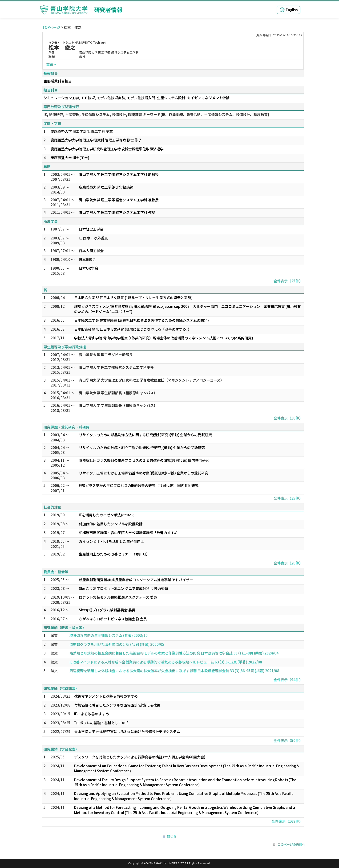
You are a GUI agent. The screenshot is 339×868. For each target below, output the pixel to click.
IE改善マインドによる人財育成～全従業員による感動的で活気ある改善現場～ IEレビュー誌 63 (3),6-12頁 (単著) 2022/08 (166, 662)
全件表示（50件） (288, 740)
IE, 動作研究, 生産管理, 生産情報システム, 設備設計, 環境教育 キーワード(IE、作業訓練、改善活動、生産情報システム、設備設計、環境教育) (156, 114)
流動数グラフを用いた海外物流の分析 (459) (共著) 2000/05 (117, 644)
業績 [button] (50, 64)
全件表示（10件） (288, 418)
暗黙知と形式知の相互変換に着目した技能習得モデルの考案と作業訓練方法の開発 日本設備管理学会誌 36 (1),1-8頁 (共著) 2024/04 (174, 653)
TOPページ (51, 27)
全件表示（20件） (288, 563)
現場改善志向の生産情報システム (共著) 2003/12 (109, 635)
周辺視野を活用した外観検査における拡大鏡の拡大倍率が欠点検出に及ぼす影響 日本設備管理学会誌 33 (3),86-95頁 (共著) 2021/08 (174, 671)
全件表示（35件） (288, 498)
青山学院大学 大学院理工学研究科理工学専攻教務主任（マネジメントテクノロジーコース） (151, 380)
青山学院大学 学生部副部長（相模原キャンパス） (118, 393)
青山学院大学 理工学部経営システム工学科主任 (116, 367)
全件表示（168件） (287, 821)
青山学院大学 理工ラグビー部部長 (106, 355)
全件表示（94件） (288, 680)
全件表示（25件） (288, 281)
